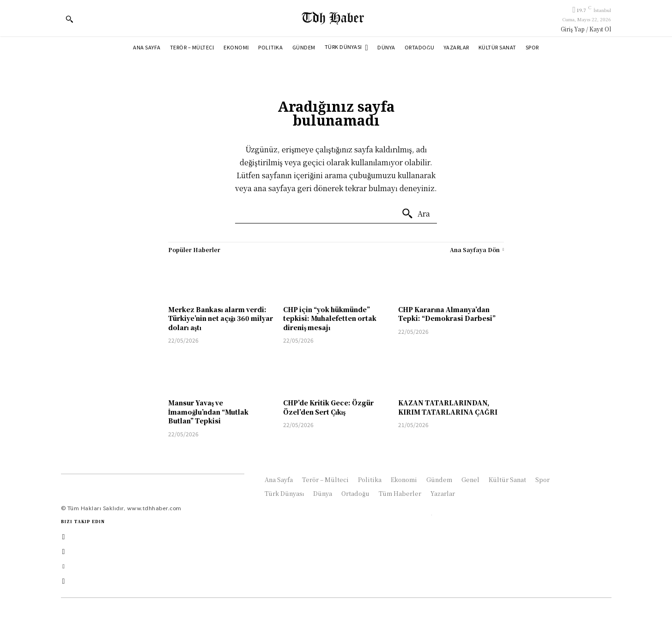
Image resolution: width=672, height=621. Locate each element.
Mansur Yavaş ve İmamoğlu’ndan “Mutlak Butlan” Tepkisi (208, 412)
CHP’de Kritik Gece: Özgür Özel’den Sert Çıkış (328, 407)
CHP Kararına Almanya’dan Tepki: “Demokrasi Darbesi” (447, 314)
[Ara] (416, 214)
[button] (69, 19)
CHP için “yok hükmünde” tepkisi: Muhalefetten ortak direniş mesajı (330, 318)
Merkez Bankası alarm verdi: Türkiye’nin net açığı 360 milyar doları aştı (221, 318)
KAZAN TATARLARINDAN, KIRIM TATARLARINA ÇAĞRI (448, 407)
